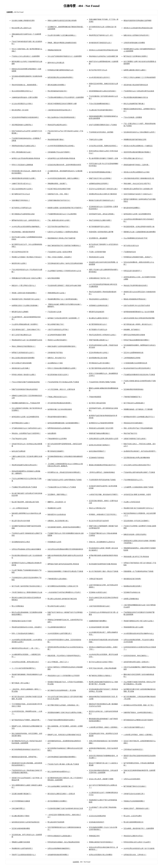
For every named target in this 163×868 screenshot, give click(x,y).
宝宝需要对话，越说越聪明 (98, 238)
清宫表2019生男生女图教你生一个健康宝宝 (138, 146)
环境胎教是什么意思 (54, 542)
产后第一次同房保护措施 (97, 252)
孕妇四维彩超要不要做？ (56, 139)
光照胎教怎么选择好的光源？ (99, 305)
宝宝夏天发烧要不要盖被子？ (22, 794)
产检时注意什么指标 (96, 139)
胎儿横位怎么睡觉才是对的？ (99, 318)
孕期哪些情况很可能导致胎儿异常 (135, 139)
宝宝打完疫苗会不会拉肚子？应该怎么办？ (138, 194)
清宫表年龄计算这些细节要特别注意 (136, 85)
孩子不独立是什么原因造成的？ (134, 403)
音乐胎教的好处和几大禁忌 (21, 542)
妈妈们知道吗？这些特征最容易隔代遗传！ (62, 346)
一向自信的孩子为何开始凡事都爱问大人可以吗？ (64, 592)
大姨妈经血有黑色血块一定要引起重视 (25, 97)
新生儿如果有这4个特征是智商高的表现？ (62, 117)
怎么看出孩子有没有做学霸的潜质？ (101, 110)
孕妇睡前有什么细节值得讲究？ (22, 848)
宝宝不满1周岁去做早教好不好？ (59, 227)
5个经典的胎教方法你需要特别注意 (135, 363)
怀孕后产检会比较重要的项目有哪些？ (137, 340)
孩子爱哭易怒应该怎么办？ (98, 324)
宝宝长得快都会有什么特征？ (99, 353)
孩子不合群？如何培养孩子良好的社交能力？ (27, 586)
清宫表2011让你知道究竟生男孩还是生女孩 (138, 28)
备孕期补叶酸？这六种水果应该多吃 (60, 409)
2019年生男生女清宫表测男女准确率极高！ (26, 227)
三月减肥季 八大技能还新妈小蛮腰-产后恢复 (138, 487)
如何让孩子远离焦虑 (18, 451)
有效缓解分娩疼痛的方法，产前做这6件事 (26, 403)
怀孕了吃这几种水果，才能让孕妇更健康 (103, 668)
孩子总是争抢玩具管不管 (20, 252)
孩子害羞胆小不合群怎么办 (98, 330)
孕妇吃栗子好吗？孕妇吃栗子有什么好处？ (26, 299)
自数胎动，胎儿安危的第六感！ (58, 521)
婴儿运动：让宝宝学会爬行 (133, 816)
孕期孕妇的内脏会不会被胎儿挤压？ (24, 146)
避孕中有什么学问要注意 (56, 63)
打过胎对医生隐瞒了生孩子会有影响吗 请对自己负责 (65, 808)
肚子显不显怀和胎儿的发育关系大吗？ (102, 368)
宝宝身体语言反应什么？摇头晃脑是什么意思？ (140, 132)
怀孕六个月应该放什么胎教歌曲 (22, 165)
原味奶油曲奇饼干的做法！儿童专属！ (137, 165)
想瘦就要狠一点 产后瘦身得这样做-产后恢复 (138, 571)
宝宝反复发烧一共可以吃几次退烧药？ (137, 521)
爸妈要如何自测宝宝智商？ (133, 586)
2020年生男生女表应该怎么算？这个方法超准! (139, 848)
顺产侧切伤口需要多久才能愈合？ (100, 676)
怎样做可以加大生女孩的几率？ (134, 794)
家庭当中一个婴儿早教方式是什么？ (24, 285)
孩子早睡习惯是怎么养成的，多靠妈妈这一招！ (64, 705)
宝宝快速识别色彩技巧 (97, 822)
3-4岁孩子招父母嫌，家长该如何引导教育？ (104, 494)
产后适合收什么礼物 (54, 312)
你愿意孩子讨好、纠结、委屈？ (58, 194)
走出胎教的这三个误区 (55, 363)
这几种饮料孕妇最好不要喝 (57, 335)
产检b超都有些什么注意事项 (57, 439)
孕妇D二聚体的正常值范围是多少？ (24, 346)
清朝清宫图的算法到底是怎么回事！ (24, 178)
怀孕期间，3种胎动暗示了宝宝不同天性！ (103, 514)
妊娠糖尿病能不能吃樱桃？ (98, 621)
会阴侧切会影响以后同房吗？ (99, 184)
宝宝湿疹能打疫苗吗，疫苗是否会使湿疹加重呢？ (64, 527)
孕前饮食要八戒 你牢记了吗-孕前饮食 (136, 557)
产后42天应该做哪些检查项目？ (100, 104)
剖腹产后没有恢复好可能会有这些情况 (25, 389)
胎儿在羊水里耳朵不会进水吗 (99, 521)
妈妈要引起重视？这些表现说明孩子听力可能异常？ (65, 208)
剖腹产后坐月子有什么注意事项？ (100, 178)
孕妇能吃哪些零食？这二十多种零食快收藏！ (63, 299)
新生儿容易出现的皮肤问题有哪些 (23, 358)
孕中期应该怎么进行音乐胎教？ (100, 363)
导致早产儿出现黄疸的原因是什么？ (24, 855)
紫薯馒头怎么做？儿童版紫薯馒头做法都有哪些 (140, 232)
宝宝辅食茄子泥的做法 (97, 458)
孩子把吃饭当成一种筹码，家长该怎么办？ (138, 324)
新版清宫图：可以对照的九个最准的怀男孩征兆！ (64, 656)
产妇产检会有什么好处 (19, 439)
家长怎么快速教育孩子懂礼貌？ (134, 104)
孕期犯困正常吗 (94, 836)
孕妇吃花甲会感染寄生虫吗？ (57, 125)
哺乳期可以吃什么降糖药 (20, 312)
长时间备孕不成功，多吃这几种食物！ (102, 214)
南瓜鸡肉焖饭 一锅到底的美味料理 (23, 232)
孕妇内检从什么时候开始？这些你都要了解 (103, 56)
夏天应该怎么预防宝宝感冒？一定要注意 (61, 794)
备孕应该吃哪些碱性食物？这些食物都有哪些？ (64, 423)
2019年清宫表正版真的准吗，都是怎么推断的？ (64, 178)
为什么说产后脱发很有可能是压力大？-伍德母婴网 (65, 56)
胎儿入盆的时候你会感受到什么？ (59, 772)
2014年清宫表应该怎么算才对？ (100, 77)
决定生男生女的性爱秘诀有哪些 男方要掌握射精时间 (65, 549)
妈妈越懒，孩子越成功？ (132, 330)
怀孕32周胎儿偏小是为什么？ (133, 158)
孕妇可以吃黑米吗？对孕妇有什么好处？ (103, 335)
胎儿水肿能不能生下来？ (56, 324)
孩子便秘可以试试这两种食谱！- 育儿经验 (62, 690)
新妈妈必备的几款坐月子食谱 (22, 621)
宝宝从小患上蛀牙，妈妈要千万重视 (101, 779)
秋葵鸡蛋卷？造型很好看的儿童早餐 (101, 232)
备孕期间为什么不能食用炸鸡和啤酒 (101, 423)
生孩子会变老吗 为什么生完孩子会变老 (137, 305)
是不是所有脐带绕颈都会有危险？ (100, 172)
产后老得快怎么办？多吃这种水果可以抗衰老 (139, 91)
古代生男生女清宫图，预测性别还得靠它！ (103, 146)
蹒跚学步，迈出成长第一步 (57, 502)
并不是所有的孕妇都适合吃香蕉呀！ (60, 403)
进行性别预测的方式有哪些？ (57, 801)
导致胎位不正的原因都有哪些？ (134, 801)
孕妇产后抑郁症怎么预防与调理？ (100, 220)
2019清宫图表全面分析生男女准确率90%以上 (139, 633)
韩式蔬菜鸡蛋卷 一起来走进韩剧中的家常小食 (139, 227)
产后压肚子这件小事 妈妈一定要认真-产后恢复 (63, 764)
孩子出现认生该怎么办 (131, 246)
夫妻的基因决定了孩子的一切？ (100, 278)
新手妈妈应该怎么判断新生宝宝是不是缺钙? (138, 720)
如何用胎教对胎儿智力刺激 (98, 358)
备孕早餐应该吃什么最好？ (21, 423)
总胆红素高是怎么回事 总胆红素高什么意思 (104, 439)
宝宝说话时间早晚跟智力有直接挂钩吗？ (25, 117)
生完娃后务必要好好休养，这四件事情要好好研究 (64, 165)
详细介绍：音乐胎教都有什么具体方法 (102, 542)
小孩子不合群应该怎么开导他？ (58, 330)
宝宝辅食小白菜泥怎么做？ (98, 592)
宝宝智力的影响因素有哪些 (21, 828)
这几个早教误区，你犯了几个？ (58, 662)
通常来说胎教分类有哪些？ (57, 85)
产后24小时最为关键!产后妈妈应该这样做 (26, 382)
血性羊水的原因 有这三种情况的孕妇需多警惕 (139, 318)
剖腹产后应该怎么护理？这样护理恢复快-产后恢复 (65, 480)
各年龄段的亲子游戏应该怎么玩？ (100, 43)
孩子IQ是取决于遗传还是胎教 (22, 363)
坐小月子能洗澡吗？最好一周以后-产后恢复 (104, 571)
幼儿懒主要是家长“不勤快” (21, 816)
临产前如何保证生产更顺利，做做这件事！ (26, 720)
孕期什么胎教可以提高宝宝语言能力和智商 (62, 20)
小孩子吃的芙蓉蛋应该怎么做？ (100, 606)
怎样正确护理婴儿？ (18, 808)
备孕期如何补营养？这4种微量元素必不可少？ (139, 417)
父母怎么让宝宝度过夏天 (132, 779)
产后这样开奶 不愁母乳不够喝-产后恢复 (102, 382)
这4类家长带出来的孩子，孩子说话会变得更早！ (140, 451)
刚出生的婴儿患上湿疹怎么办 (22, 28)
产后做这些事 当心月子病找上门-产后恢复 (62, 487)
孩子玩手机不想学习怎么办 (98, 70)
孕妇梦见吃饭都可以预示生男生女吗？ (25, 465)
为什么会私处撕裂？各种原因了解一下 (60, 786)
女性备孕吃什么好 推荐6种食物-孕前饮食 (61, 158)
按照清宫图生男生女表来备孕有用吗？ (60, 77)
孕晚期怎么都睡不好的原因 (21, 842)
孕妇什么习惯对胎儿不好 (97, 508)
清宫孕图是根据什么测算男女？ (22, 125)
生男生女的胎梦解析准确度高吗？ (59, 848)
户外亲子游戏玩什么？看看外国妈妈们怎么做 (27, 592)
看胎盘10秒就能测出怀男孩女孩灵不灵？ (103, 465)
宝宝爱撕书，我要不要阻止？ (57, 494)
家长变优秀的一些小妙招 (20, 110)
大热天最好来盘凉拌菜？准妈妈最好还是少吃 (139, 178)
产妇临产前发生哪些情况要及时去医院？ (61, 720)
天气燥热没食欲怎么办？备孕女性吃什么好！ (27, 428)
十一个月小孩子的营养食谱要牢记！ (24, 668)
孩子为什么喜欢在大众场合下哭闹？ (101, 662)
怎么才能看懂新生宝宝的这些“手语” (136, 238)
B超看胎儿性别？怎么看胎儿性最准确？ (25, 305)
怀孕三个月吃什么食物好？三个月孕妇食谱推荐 (140, 77)
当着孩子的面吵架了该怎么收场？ (135, 439)
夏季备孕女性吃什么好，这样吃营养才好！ (26, 220)
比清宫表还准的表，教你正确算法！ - (136, 656)
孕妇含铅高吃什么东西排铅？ (99, 299)
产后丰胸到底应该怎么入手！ (133, 480)
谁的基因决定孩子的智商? (132, 579)
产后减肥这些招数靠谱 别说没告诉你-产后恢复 (139, 375)
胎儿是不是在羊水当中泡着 (21, 521)
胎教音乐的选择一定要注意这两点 (135, 534)
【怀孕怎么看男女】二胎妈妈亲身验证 (102, 472)
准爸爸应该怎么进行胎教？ (21, 368)
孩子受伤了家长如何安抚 (97, 403)
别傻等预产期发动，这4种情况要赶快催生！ (138, 712)
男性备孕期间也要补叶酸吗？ (57, 417)
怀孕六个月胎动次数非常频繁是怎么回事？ (62, 368)
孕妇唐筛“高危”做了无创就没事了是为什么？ (139, 508)
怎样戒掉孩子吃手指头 (55, 353)
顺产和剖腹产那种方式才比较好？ (135, 786)
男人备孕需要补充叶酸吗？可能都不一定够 (103, 158)
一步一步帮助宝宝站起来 (20, 508)
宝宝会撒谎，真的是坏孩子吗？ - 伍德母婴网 (139, 828)
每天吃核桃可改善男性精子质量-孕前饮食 (103, 564)
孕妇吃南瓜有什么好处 (97, 257)
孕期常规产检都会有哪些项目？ (100, 433)
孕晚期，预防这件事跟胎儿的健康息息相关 (62, 43)
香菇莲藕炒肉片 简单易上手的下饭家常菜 (61, 238)
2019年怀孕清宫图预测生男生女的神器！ (61, 146)
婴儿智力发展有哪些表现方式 (133, 822)
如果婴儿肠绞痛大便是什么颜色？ (135, 70)
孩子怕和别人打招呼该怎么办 (22, 208)
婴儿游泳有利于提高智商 (56, 822)
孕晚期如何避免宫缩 (54, 50)
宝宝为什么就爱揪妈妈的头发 (133, 353)
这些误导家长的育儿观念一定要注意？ (137, 662)
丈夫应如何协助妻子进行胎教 (99, 627)
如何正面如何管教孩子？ (97, 451)
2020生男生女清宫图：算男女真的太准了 (25, 662)
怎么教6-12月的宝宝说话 (132, 502)
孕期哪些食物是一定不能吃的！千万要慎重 (138, 409)
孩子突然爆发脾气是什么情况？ (100, 227)
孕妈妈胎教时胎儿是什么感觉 (133, 627)
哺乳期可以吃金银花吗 (97, 312)
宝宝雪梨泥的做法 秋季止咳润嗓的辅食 (137, 458)
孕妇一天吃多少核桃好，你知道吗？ (60, 257)
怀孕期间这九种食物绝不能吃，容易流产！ (138, 257)
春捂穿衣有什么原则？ (19, 263)
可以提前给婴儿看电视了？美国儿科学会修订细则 (64, 285)
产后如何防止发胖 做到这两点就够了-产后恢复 (139, 472)
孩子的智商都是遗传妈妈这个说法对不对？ (26, 749)
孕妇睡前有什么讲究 (54, 508)
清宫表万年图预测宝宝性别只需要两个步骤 (62, 104)
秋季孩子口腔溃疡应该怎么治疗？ (23, 353)
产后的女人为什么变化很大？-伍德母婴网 (26, 56)
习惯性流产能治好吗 (96, 579)
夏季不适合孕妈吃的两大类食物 (134, 335)
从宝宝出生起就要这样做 (97, 816)
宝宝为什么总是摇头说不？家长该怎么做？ (103, 189)
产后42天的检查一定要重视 (133, 117)
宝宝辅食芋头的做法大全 (132, 592)
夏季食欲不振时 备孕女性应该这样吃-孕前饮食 (63, 564)
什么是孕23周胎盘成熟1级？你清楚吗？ (25, 324)
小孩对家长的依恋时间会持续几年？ (60, 110)
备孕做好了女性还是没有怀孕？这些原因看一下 (64, 318)
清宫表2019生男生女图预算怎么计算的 (137, 172)
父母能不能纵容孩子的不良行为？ (59, 200)
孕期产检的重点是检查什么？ (99, 340)
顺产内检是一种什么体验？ (21, 683)
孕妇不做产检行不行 (130, 433)
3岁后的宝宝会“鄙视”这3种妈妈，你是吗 (137, 494)
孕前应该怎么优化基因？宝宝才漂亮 (101, 428)
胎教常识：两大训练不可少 (57, 358)
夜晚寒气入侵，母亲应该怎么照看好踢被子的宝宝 (64, 735)
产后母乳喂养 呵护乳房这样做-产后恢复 (102, 480)
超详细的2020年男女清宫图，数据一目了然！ (139, 705)
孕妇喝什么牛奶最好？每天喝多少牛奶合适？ (27, 257)
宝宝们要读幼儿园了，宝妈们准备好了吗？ (26, 330)
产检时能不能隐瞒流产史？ (133, 397)
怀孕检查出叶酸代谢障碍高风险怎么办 (60, 70)
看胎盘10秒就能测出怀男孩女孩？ (135, 299)
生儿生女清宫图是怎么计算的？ (22, 104)
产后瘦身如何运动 (130, 252)
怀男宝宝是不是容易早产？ (133, 271)
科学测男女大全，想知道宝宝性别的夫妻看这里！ (64, 472)
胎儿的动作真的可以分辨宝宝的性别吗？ (137, 368)
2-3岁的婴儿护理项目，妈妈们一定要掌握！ (104, 727)
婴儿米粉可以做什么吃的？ (57, 606)
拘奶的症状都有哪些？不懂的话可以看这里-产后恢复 (65, 571)
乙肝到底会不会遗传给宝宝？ (133, 749)
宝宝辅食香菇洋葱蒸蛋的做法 (133, 389)
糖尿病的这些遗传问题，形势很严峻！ (25, 757)
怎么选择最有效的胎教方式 (57, 627)
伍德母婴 (76, 862)
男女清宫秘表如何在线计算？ (57, 91)
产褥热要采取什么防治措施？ (57, 579)
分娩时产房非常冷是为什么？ (22, 184)
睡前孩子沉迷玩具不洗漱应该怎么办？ (102, 200)
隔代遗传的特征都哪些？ (132, 208)
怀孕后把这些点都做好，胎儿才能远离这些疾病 (64, 842)
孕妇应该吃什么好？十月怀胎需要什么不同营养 (64, 676)
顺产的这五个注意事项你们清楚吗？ (136, 56)
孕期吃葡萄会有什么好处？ (57, 293)
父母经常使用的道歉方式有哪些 (134, 43)
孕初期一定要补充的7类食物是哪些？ (24, 293)
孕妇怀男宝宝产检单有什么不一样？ (101, 35)
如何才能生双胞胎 (54, 278)
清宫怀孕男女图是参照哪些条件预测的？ (137, 152)
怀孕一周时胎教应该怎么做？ (22, 152)
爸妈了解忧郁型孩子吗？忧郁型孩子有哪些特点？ (64, 246)
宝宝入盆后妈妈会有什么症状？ (22, 189)
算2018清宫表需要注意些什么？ (22, 91)
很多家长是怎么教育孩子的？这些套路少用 (138, 189)
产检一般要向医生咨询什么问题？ (59, 220)
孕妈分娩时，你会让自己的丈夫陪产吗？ (137, 184)
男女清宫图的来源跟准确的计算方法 (136, 97)
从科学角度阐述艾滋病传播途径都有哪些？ (62, 757)
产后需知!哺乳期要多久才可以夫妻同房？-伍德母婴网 (66, 97)
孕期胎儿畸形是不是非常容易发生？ (101, 842)
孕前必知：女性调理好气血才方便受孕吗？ (26, 433)
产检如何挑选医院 (95, 397)
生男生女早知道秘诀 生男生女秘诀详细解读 (26, 549)
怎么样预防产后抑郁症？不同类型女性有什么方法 (64, 271)
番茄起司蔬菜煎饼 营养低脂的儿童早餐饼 (137, 20)
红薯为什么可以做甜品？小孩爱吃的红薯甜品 (63, 232)
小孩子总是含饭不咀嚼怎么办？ (134, 727)
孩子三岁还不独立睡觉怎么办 (22, 335)
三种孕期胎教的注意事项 (132, 358)
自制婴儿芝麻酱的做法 (131, 599)
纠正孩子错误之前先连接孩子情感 (59, 189)
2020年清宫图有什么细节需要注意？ (60, 633)
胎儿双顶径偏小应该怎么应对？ (58, 375)
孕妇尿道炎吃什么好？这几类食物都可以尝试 (27, 340)
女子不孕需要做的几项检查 (21, 801)
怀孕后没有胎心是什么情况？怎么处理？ (137, 842)
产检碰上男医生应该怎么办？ (57, 397)
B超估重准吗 (52, 433)
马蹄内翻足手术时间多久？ (21, 200)
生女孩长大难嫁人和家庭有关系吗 (23, 20)
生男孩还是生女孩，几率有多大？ (135, 855)
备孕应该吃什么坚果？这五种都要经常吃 (137, 214)
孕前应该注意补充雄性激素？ (133, 423)
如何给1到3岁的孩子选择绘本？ (100, 445)
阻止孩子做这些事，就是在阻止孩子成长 (25, 502)
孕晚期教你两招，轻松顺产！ (57, 184)
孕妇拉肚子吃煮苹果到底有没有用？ (136, 285)
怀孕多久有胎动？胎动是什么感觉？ (24, 375)
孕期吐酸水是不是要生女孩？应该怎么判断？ (27, 278)
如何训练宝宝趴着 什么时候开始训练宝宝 (26, 822)
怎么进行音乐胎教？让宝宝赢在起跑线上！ (62, 35)
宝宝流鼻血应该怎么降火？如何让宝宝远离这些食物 (65, 263)
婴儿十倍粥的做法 (18, 606)
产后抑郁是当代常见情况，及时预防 (101, 132)
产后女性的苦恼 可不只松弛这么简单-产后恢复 (63, 382)
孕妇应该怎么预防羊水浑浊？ (133, 836)
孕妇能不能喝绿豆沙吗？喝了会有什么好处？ (139, 621)
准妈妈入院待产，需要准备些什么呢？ (137, 808)
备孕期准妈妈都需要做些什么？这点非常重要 (139, 312)
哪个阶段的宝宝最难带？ (56, 451)
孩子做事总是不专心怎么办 (21, 194)
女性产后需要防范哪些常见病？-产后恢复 (103, 125)
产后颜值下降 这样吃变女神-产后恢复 (24, 487)
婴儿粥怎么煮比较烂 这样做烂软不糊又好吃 (62, 599)
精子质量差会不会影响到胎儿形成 (23, 214)
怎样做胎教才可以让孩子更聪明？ (59, 152)
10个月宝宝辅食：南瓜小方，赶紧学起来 (61, 389)
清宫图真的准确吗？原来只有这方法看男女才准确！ (65, 712)
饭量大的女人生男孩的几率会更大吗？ (137, 35)
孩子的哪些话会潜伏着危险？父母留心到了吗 (63, 586)
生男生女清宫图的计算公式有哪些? (101, 855)
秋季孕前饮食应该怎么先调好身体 (59, 428)
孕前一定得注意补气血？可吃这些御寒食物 (138, 428)
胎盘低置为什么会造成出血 (57, 514)
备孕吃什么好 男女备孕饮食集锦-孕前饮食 (26, 158)
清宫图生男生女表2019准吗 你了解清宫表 (103, 194)
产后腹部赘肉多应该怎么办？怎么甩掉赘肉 (62, 214)
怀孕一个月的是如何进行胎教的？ (23, 633)
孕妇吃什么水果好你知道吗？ (57, 340)
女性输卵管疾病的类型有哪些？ (58, 855)
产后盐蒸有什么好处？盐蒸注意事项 (60, 252)
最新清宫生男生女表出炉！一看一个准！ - (26, 648)
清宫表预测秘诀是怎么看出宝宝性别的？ (103, 91)
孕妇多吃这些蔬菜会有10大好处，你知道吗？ (27, 627)
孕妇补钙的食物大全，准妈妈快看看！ (25, 85)
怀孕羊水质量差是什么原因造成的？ (60, 836)
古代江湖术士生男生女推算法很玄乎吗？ (137, 465)
